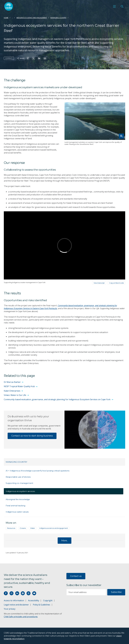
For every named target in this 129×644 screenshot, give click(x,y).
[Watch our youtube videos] (34, 593)
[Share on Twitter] (33, 58)
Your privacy (10, 609)
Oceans (23, 528)
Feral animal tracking (15, 506)
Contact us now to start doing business (32, 436)
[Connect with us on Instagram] (11, 593)
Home (6, 18)
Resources (11, 528)
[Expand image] (95, 121)
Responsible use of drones (18, 477)
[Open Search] (122, 6)
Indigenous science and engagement (32, 18)
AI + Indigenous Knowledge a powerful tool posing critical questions (38, 471)
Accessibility (34, 600)
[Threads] (29, 593)
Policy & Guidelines (42, 605)
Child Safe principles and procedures (21, 617)
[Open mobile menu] (114, 6)
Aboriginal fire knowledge (18, 499)
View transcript (99, 283)
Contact (9, 58)
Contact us (76, 576)
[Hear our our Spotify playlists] (23, 593)
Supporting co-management (19, 483)
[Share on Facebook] (28, 58)
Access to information (14, 600)
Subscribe (116, 592)
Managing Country (58, 18)
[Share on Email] (45, 58)
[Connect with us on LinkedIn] (17, 593)
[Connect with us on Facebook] (6, 593)
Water (33, 528)
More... (65, 541)
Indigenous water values (17, 512)
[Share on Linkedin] (39, 58)
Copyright (48, 600)
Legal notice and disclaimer (16, 605)
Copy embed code (116, 283)
